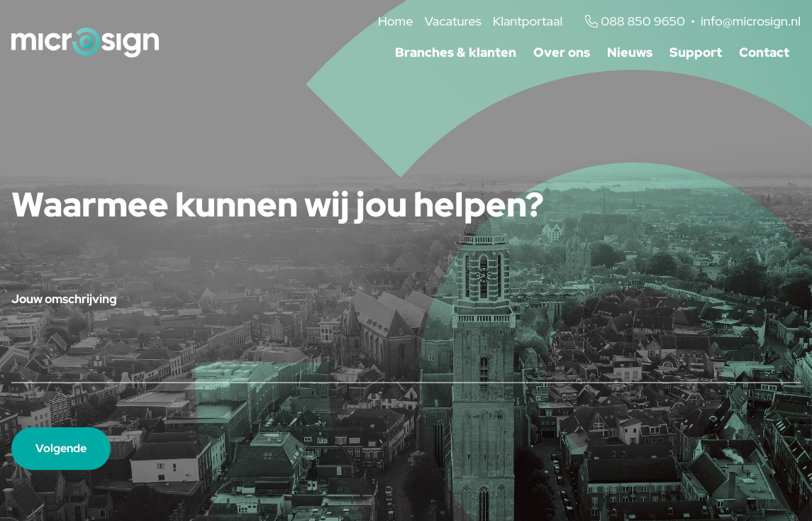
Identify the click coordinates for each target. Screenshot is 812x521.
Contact (764, 52)
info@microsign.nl (751, 21)
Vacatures (452, 21)
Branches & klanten (456, 52)
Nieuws (630, 52)
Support (696, 52)
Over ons (562, 52)
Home (396, 21)
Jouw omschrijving (64, 299)
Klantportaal (528, 21)
